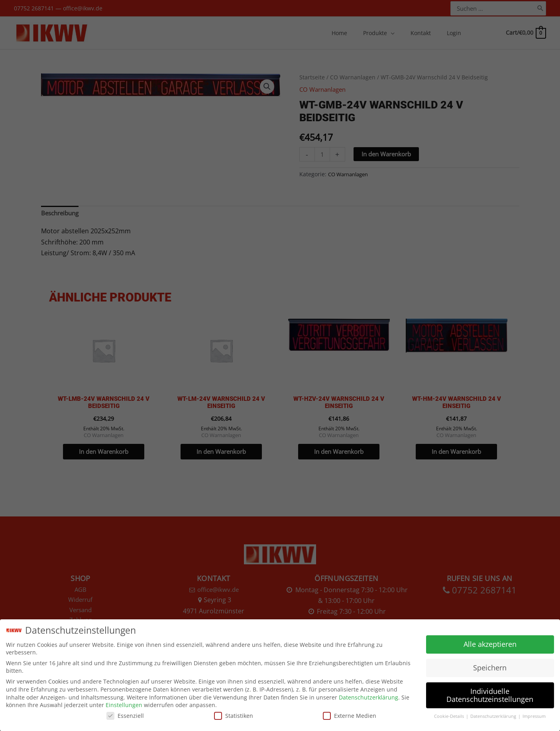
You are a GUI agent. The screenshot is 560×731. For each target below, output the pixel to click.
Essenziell (125, 715)
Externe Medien (350, 715)
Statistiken (234, 715)
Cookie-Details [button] (450, 716)
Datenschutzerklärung (368, 697)
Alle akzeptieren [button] (490, 644)
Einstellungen (124, 704)
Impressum (534, 716)
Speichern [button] (490, 667)
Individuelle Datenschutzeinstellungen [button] (490, 695)
